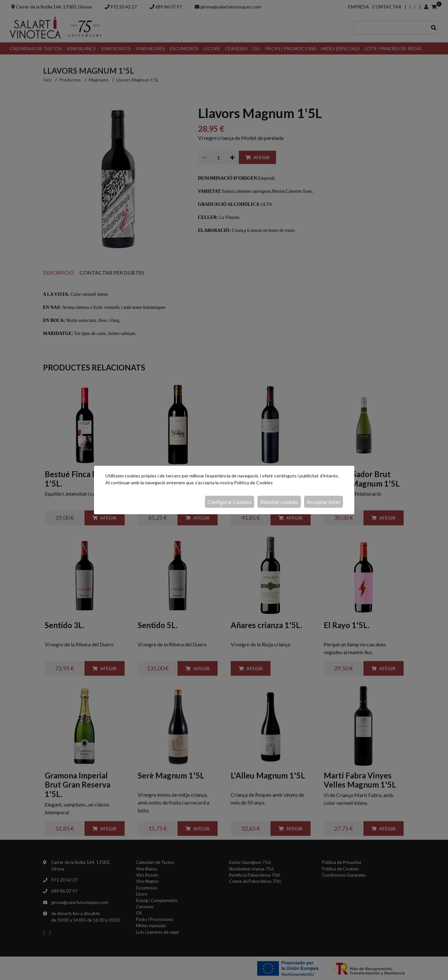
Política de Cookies (253, 482)
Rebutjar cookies (279, 502)
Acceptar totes (324, 502)
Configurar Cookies (230, 502)
